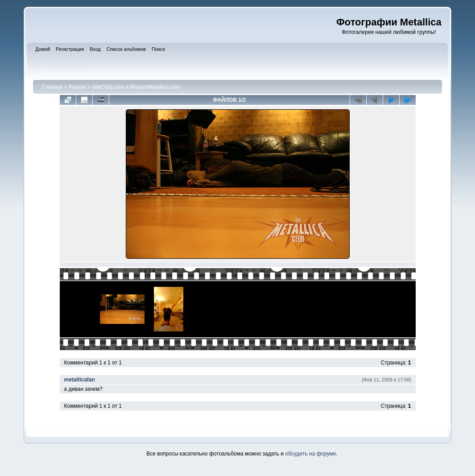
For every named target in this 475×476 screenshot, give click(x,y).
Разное (78, 87)
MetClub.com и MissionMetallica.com (136, 87)
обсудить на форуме (310, 454)
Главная (52, 87)
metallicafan (80, 380)
